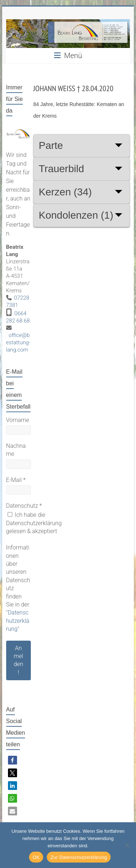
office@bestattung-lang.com (18, 342)
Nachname (16, 450)
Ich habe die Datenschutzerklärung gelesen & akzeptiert (34, 523)
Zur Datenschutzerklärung (79, 857)
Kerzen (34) (65, 192)
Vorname (18, 420)
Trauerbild (61, 169)
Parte (51, 145)
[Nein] (127, 845)
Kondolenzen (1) (76, 215)
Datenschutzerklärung (18, 621)
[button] (13, 760)
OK (36, 857)
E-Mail (16, 480)
